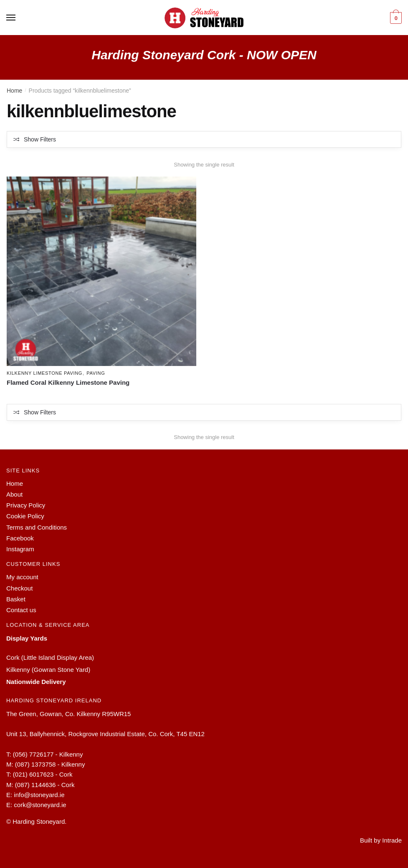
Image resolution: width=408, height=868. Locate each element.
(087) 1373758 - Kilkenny (50, 764)
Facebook (20, 538)
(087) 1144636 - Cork (45, 785)
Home (14, 91)
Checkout (19, 588)
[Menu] (11, 18)
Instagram (20, 549)
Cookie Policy (25, 516)
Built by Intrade (381, 840)
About (14, 494)
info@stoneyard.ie (39, 795)
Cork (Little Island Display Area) (50, 657)
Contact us (21, 610)
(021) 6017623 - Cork (43, 775)
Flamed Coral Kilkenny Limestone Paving (68, 383)
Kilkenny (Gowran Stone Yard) (48, 670)
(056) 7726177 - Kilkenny (48, 754)
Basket (16, 599)
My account (22, 577)
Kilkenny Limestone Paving (44, 373)
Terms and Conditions (37, 527)
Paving (96, 373)
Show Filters (40, 139)
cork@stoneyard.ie (40, 805)
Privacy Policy (26, 505)
